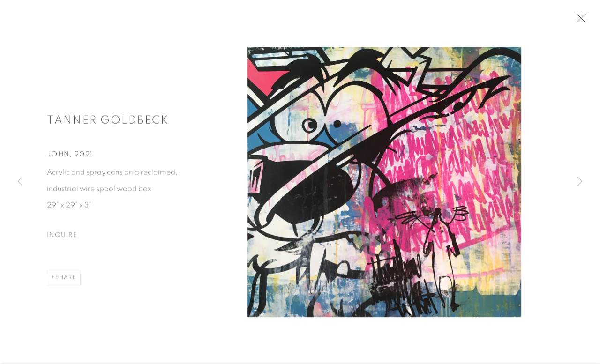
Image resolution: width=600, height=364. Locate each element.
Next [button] (580, 182)
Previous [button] (20, 182)
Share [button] (66, 280)
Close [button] (581, 21)
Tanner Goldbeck (108, 123)
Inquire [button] (62, 238)
